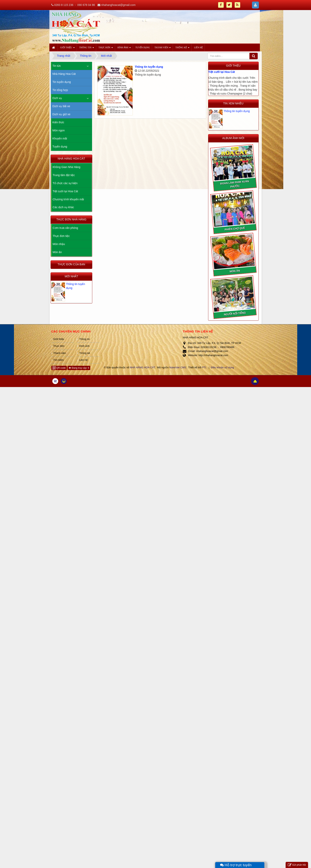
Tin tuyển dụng (62, 82)
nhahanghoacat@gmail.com (118, 5)
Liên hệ (83, 360)
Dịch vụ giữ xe (61, 114)
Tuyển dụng (60, 147)
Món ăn (57, 252)
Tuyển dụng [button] (143, 47)
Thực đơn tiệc (61, 236)
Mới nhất (71, 276)
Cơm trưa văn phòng (65, 228)
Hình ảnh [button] (124, 49)
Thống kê (84, 353)
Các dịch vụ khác (63, 207)
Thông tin (84, 339)
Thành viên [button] (163, 49)
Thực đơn (59, 346)
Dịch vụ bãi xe (61, 106)
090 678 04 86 (86, 5)
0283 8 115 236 (64, 5)
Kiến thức (58, 122)
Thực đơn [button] (106, 49)
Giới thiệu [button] (67, 49)
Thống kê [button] (182, 49)
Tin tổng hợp (60, 90)
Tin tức (57, 66)
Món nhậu (59, 244)
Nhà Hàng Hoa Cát (64, 74)
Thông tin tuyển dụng (149, 67)
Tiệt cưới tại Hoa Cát (222, 72)
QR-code (59, 368)
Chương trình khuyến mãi (68, 199)
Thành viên (60, 353)
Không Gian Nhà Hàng (67, 167)
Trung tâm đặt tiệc (64, 175)
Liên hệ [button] (198, 47)
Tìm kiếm (59, 360)
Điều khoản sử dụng (222, 367)
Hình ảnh (84, 346)
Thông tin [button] (87, 49)
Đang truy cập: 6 (79, 368)
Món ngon (59, 130)
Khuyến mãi (60, 138)
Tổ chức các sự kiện (65, 183)
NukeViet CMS (178, 367)
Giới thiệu (59, 339)
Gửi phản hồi (297, 865)
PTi (204, 367)
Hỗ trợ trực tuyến (236, 865)
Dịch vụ (57, 98)
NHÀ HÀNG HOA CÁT (142, 367)
